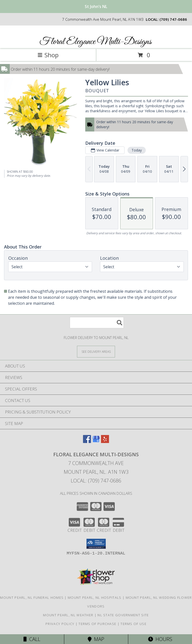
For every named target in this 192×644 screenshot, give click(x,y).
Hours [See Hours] (160, 639)
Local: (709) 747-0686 (96, 481)
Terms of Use (133, 624)
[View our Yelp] (105, 441)
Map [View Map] (96, 639)
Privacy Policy (60, 624)
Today (137, 150)
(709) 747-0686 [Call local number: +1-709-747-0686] (173, 19)
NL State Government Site (123, 615)
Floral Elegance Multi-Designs (95, 42)
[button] (96, 544)
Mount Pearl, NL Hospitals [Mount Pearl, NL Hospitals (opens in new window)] (95, 597)
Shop (48, 55)
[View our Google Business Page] (96, 441)
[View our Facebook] (87, 441)
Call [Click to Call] (32, 639)
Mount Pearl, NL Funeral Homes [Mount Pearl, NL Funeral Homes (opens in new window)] (32, 597)
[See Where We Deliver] (96, 351)
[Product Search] (97, 323)
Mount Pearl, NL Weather (68, 615)
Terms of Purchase (97, 624)
